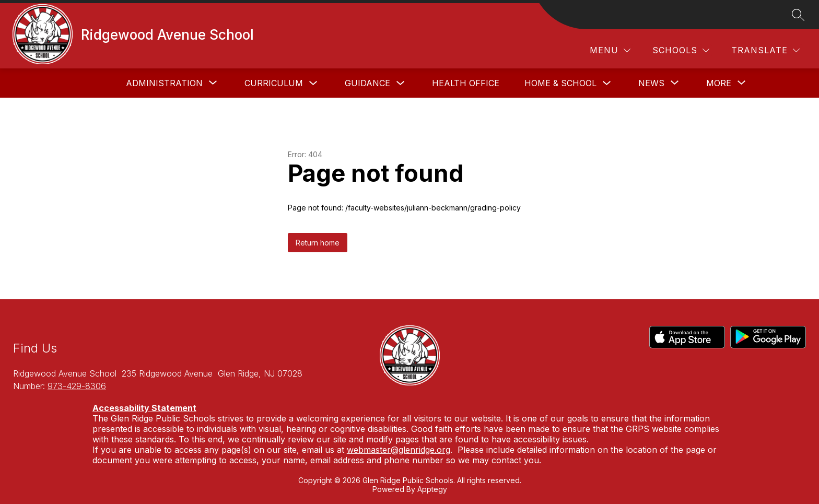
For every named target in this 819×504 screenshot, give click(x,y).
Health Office (466, 83)
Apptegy (432, 489)
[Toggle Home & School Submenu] (607, 83)
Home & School (560, 83)
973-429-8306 (77, 386)
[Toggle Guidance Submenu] (401, 83)
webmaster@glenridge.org (399, 450)
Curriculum (274, 83)
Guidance (367, 83)
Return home (318, 243)
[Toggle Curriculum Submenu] (313, 83)
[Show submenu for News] (651, 83)
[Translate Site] (765, 50)
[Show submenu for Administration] (164, 83)
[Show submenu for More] (719, 83)
